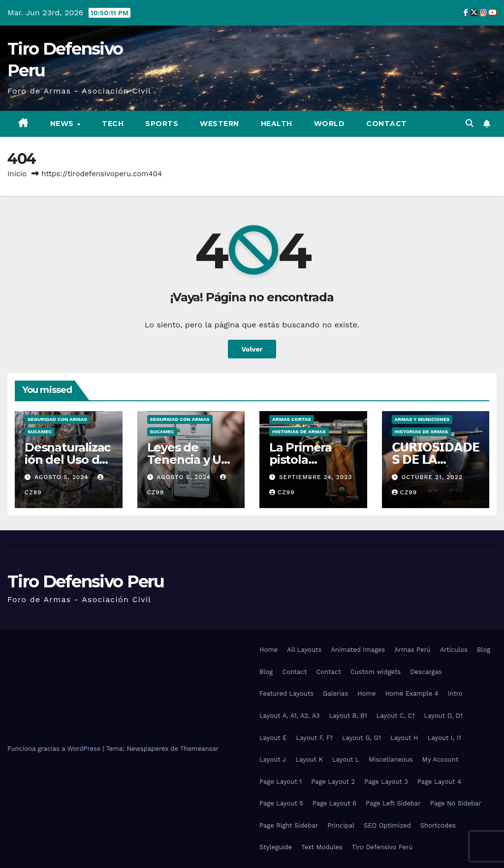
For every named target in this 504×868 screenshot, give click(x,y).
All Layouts (304, 650)
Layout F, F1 (314, 738)
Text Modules (322, 847)
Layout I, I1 (444, 738)
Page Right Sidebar (289, 825)
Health (277, 124)
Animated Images (358, 650)
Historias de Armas (299, 432)
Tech (113, 124)
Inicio (17, 174)
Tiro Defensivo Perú (382, 847)
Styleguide (276, 847)
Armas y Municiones (422, 419)
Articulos (454, 650)
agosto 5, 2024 (63, 477)
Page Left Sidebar (393, 803)
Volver (252, 349)
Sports (162, 124)
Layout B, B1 (348, 716)
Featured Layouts (286, 693)
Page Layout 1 (281, 782)
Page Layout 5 (281, 803)
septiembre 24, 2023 (315, 477)
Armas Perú (412, 650)
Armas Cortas (292, 419)
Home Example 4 (411, 693)
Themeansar (199, 749)
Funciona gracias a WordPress (55, 749)
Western (220, 124)
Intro (455, 693)
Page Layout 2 (333, 782)
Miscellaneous (391, 759)
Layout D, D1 (443, 716)
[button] (470, 123)
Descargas (426, 672)
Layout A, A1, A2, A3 (290, 716)
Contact (387, 124)
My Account (441, 759)
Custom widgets (376, 672)
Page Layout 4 (439, 782)
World (330, 124)
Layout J (273, 759)
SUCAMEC (40, 432)
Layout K (309, 759)
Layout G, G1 (362, 738)
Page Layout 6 (334, 803)
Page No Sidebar (456, 803)
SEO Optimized (387, 825)
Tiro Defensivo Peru (86, 581)
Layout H (404, 738)
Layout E (273, 738)
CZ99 (282, 492)
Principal (341, 825)
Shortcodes (438, 825)
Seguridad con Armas (57, 419)
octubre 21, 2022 (432, 477)
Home (268, 650)
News (63, 124)
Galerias (335, 693)
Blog (484, 650)
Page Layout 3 (386, 782)
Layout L (346, 759)
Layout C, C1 (396, 716)
